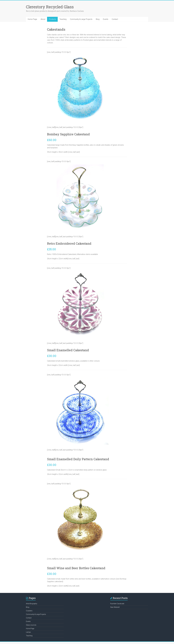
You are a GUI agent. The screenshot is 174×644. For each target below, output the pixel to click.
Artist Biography (32, 604)
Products (52, 19)
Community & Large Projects (81, 19)
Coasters (29, 611)
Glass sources (31, 625)
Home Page (32, 19)
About (43, 19)
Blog (98, 19)
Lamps (28, 632)
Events (106, 19)
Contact (115, 19)
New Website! (115, 607)
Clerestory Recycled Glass (50, 7)
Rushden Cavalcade (117, 604)
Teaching (63, 19)
